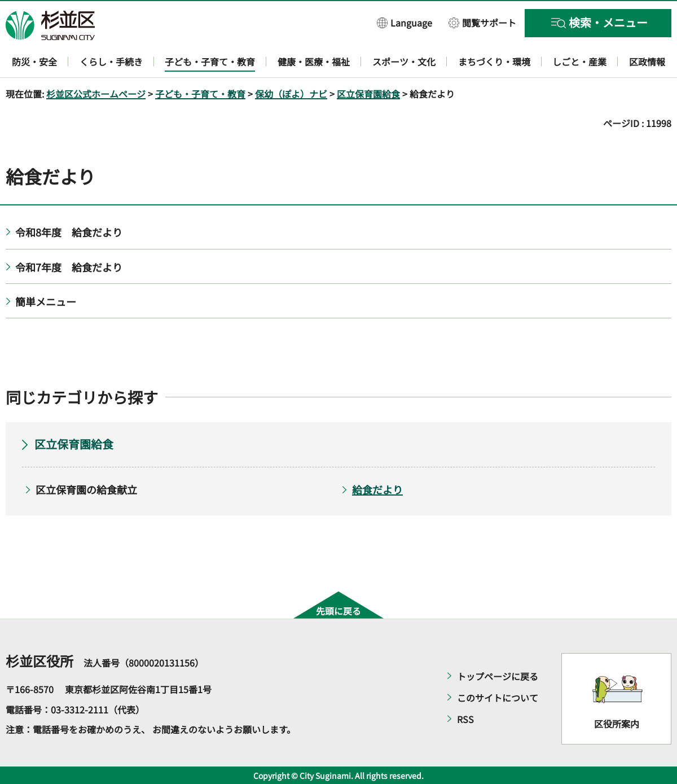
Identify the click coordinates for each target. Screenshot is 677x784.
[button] (405, 22)
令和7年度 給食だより (69, 267)
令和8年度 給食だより (69, 232)
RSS (465, 719)
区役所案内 (617, 724)
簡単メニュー (46, 301)
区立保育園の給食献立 (86, 489)
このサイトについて (498, 698)
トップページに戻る (498, 676)
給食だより (377, 489)
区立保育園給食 (368, 94)
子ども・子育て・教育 (200, 94)
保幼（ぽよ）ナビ (291, 94)
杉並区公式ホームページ (96, 94)
